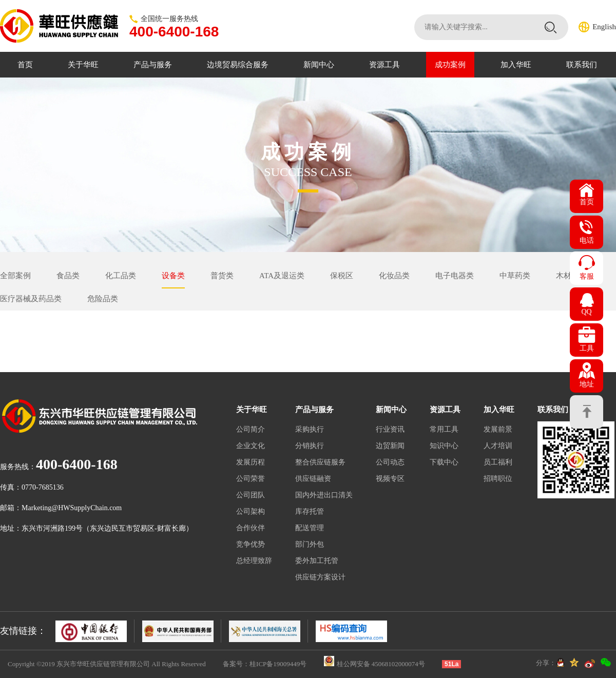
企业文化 (251, 446)
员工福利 (498, 462)
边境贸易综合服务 (238, 65)
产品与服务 (153, 65)
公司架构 (251, 511)
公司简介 (251, 429)
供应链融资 (313, 479)
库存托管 (310, 511)
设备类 (173, 276)
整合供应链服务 (320, 462)
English (604, 27)
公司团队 (251, 495)
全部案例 (15, 276)
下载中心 (444, 462)
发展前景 (498, 429)
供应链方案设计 (320, 577)
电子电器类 (455, 276)
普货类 (222, 276)
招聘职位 (498, 479)
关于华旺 (83, 65)
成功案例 (450, 65)
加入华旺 (516, 65)
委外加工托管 (317, 561)
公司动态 (390, 462)
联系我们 (582, 65)
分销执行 (310, 446)
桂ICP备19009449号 (278, 664)
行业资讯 (390, 429)
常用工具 (444, 429)
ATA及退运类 (282, 276)
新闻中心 (319, 65)
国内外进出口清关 (324, 495)
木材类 (567, 276)
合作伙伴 (251, 528)
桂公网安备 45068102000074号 (381, 664)
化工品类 (121, 276)
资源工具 (384, 65)
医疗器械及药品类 (31, 299)
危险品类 (103, 299)
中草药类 (515, 276)
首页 (25, 65)
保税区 (342, 276)
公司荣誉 (251, 479)
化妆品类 (394, 276)
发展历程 (251, 462)
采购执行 (310, 429)
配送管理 (310, 528)
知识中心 (444, 446)
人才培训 (498, 446)
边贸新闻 (390, 446)
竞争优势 (251, 544)
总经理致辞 (254, 561)
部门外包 (310, 544)
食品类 (68, 276)
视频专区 (390, 479)
